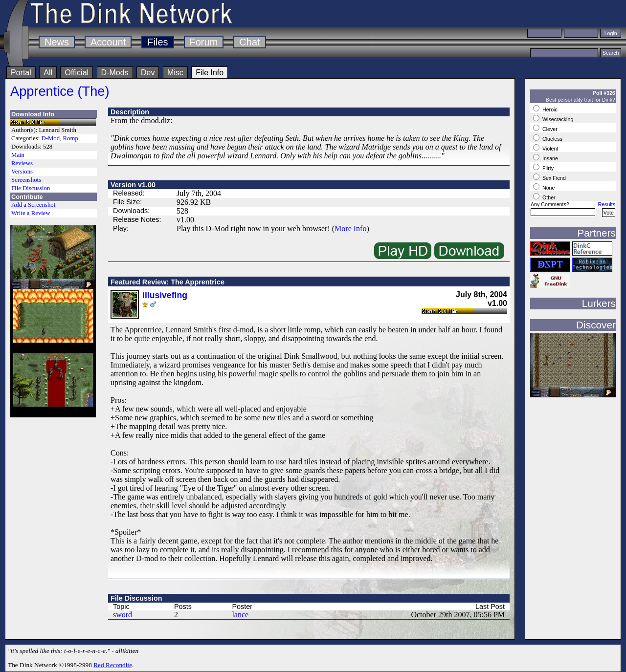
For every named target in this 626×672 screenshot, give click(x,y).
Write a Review (31, 213)
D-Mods (115, 73)
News (57, 42)
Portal (21, 73)
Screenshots (26, 180)
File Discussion (31, 188)
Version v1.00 (133, 185)
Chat (249, 42)
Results (606, 204)
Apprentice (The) (60, 91)
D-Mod (50, 138)
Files (157, 42)
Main (18, 155)
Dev (148, 73)
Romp (71, 138)
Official (77, 73)
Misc (175, 73)
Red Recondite (113, 665)
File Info (210, 73)
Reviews (22, 163)
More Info (350, 228)
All (48, 73)
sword (123, 615)
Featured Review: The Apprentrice (168, 282)
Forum (204, 42)
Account (108, 42)
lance (240, 615)
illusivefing (165, 295)
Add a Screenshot (33, 205)
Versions (22, 172)
